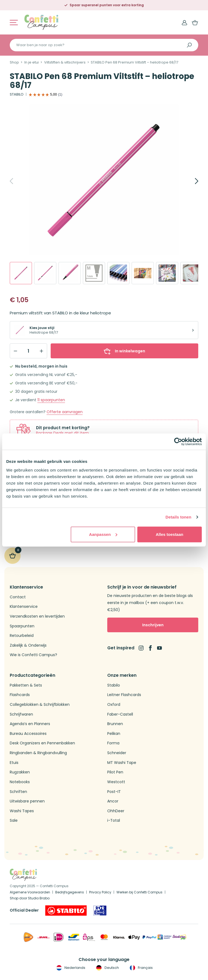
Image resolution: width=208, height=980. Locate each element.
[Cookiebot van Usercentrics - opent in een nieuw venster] (178, 442)
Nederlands (70, 968)
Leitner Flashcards (124, 695)
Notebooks (20, 782)
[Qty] (28, 351)
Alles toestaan (170, 534)
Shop (14, 62)
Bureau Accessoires (28, 734)
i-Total (114, 821)
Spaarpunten (22, 626)
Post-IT (114, 792)
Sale (14, 821)
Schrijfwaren (21, 714)
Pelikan (114, 734)
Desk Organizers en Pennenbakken (42, 743)
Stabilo (114, 685)
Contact (18, 597)
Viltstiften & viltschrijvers (65, 62)
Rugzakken (20, 772)
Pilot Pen (115, 772)
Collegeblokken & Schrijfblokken (40, 705)
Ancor (113, 801)
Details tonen (178, 517)
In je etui (32, 62)
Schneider (117, 753)
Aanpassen (103, 534)
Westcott (116, 782)
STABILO (17, 94)
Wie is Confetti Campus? (33, 655)
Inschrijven (153, 625)
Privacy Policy (100, 892)
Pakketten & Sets (26, 685)
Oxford (114, 705)
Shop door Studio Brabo (30, 898)
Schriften (18, 792)
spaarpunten (51, 400)
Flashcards (20, 695)
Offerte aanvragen (65, 412)
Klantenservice (24, 607)
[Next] (191, 181)
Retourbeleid (22, 636)
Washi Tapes (22, 811)
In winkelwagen (124, 351)
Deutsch (107, 968)
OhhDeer (116, 811)
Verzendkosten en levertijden (37, 616)
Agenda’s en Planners (30, 724)
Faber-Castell (120, 714)
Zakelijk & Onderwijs (28, 645)
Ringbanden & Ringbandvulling (38, 753)
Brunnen (115, 724)
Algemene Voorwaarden (30, 892)
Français (141, 968)
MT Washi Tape (122, 763)
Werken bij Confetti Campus (139, 892)
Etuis (14, 763)
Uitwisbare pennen (27, 801)
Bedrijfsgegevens (70, 892)
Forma (113, 743)
